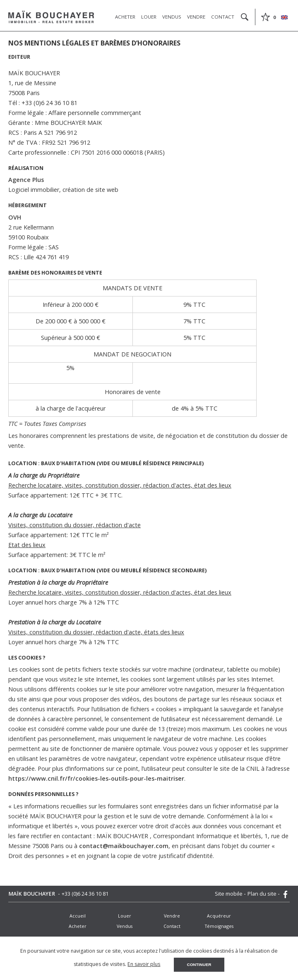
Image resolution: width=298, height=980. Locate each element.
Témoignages (219, 926)
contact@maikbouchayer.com (124, 846)
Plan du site (263, 894)
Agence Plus (26, 180)
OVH (15, 217)
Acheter (125, 17)
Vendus (172, 17)
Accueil (78, 916)
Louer (149, 17)
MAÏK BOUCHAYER (32, 894)
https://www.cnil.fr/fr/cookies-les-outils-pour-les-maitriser (96, 778)
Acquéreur (219, 916)
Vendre (196, 17)
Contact (223, 17)
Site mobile (229, 894)
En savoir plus (144, 964)
